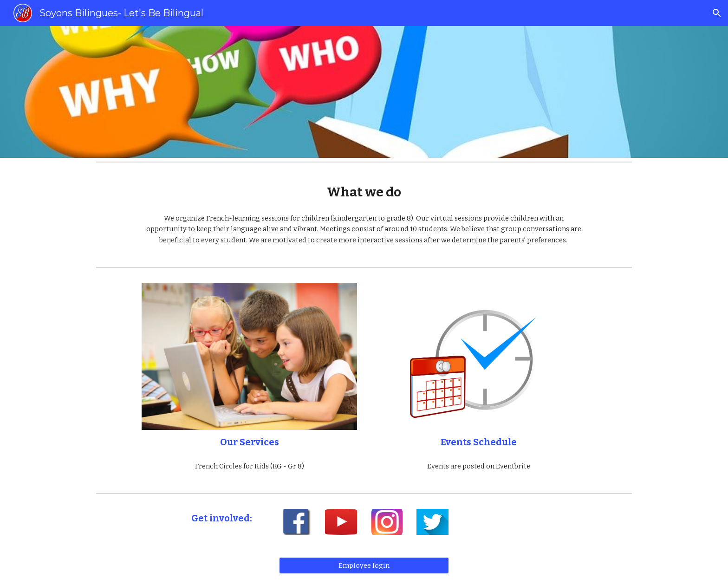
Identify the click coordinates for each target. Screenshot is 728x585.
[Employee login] (364, 566)
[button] (717, 13)
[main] (364, 192)
